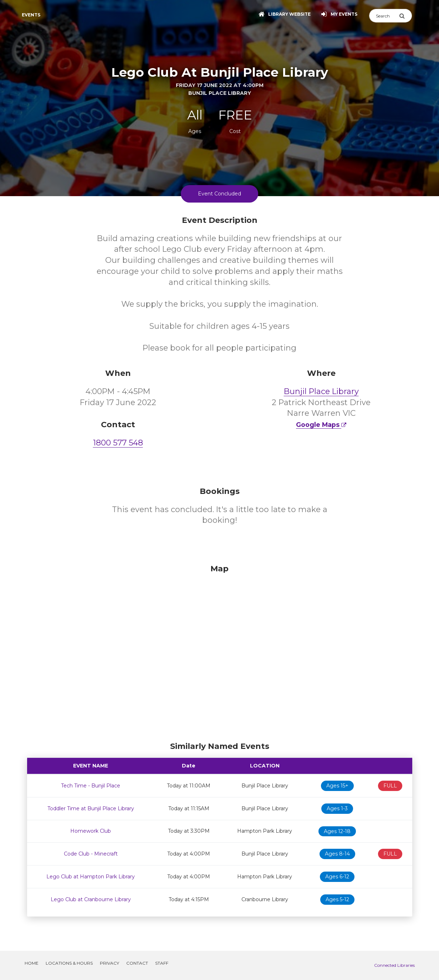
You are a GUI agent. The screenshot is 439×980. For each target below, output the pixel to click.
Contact (137, 963)
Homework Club (91, 831)
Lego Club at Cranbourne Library (91, 899)
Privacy (109, 963)
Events (31, 15)
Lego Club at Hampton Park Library (91, 877)
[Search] (384, 16)
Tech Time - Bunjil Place (91, 786)
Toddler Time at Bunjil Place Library (91, 808)
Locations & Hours (69, 963)
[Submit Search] (405, 16)
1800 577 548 (118, 443)
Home (32, 963)
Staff (162, 963)
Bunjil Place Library (321, 391)
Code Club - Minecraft (91, 854)
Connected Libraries (394, 965)
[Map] (220, 651)
